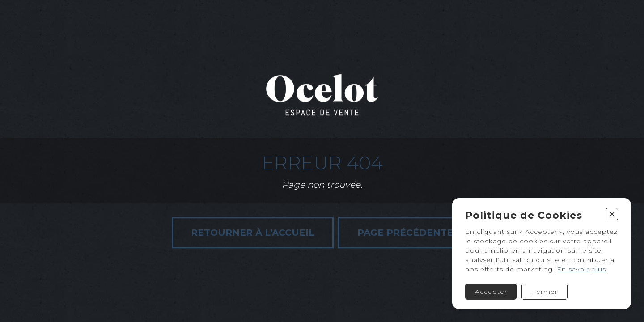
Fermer (545, 292)
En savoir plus (581, 269)
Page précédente (405, 233)
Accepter (491, 292)
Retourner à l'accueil (253, 233)
